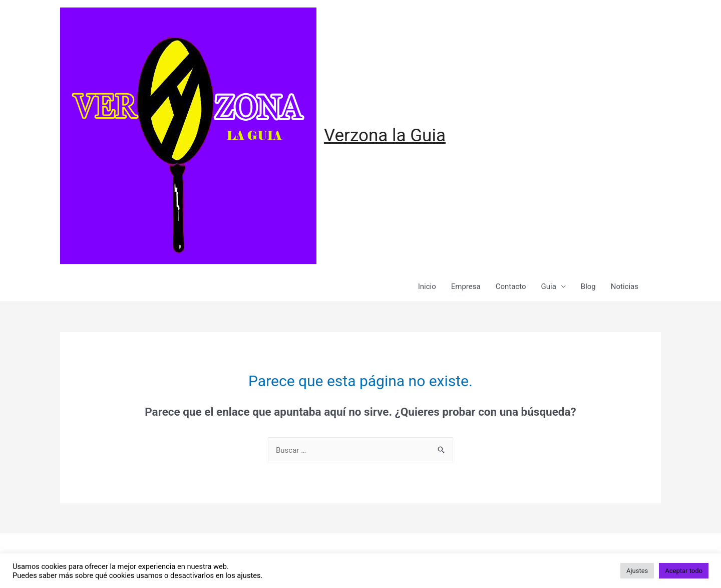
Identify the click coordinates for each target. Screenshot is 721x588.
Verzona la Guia (385, 135)
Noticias (625, 286)
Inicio (427, 286)
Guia (549, 286)
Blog (588, 286)
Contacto (511, 286)
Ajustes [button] (637, 571)
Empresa (466, 286)
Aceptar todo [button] (684, 571)
